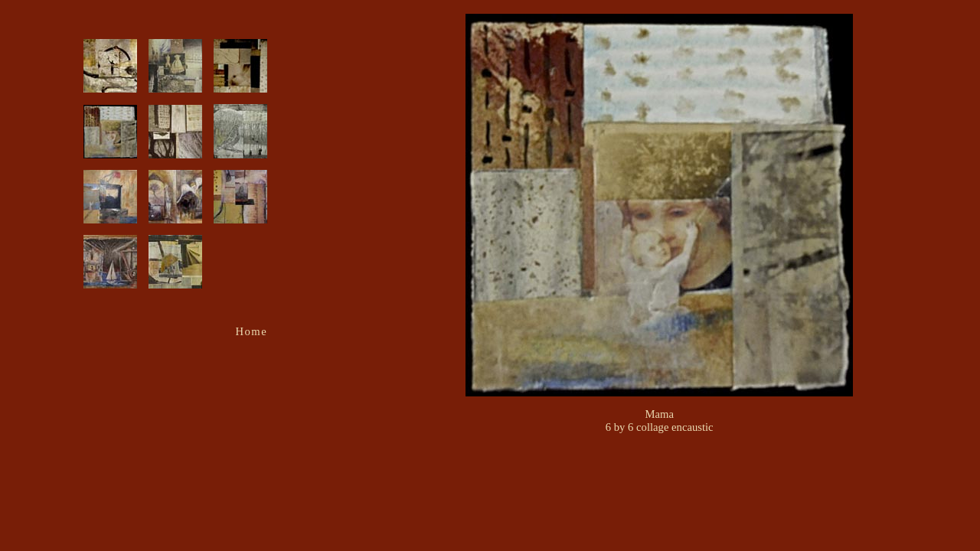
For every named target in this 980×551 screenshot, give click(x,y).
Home (252, 331)
